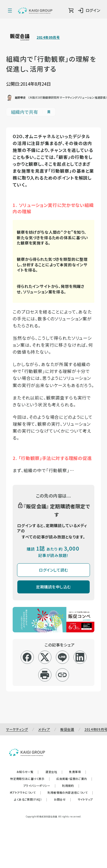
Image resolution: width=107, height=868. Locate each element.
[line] (62, 657)
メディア (44, 729)
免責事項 (78, 772)
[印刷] (45, 675)
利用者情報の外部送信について (70, 792)
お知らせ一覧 (28, 772)
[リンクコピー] (62, 675)
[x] (45, 657)
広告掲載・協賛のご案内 (74, 779)
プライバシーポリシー (40, 786)
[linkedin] (80, 657)
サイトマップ (85, 799)
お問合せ (62, 799)
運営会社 (54, 772)
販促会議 (67, 729)
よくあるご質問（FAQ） (31, 799)
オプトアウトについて (25, 792)
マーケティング (17, 729)
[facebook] (27, 657)
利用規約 (71, 786)
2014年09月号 (48, 37)
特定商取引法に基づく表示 (30, 779)
